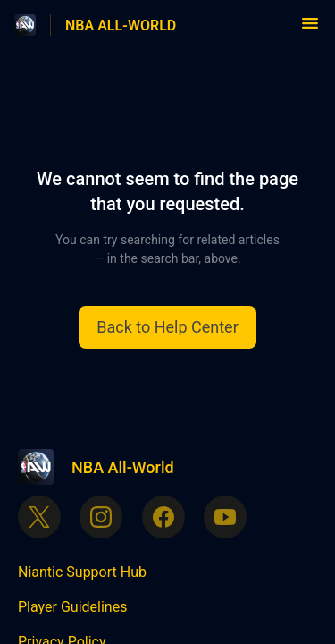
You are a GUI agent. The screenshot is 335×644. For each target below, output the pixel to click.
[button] (310, 29)
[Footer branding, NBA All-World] (105, 467)
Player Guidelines (72, 607)
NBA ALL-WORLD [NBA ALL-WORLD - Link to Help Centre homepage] (121, 25)
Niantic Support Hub (82, 572)
